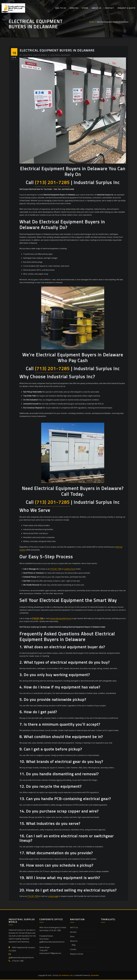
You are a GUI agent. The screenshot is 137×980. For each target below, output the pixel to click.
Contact (109, 8)
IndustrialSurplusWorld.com (61, 618)
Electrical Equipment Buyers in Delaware (113, 22)
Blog (74, 945)
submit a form (70, 569)
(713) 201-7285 (52, 182)
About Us (97, 8)
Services (74, 8)
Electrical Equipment (61, 55)
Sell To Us (61, 8)
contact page (53, 896)
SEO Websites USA (66, 975)
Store (85, 8)
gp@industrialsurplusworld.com (21, 958)
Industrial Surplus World (33, 55)
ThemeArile (95, 975)
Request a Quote (126, 8)
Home (92, 22)
